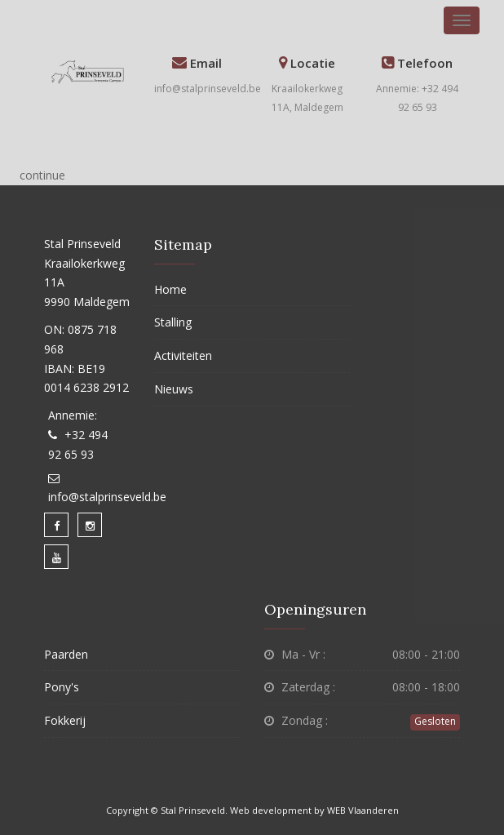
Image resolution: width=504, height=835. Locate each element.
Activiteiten (183, 355)
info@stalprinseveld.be (208, 89)
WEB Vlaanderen (363, 810)
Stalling (173, 322)
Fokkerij (65, 720)
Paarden (66, 654)
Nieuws (174, 389)
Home (170, 289)
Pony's (62, 687)
